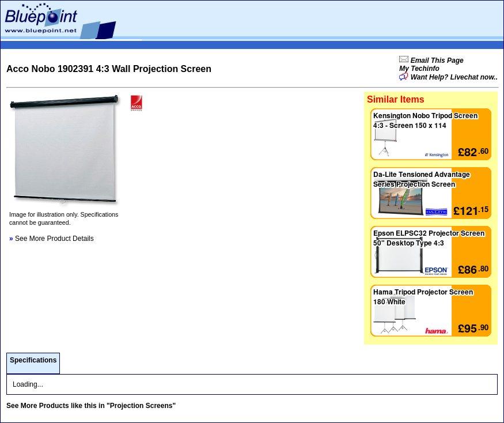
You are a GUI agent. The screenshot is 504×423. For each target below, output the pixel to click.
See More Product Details (52, 239)
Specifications (33, 360)
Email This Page (436, 61)
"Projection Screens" (141, 406)
